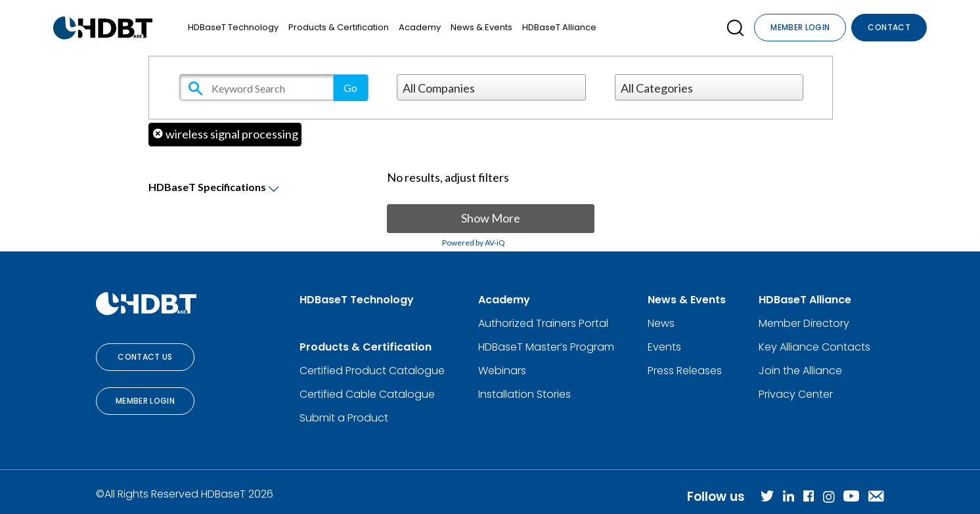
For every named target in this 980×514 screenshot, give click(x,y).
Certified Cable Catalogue (367, 394)
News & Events (481, 27)
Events (664, 347)
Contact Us (145, 357)
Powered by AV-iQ (474, 243)
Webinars (502, 371)
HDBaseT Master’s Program (546, 347)
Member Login (800, 27)
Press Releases (685, 371)
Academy (420, 27)
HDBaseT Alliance (559, 27)
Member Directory (804, 323)
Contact (889, 27)
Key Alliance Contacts (814, 347)
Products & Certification (339, 27)
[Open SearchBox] (735, 28)
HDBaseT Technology (233, 27)
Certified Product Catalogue (372, 371)
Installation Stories (524, 394)
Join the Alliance (800, 371)
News (661, 323)
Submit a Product (344, 418)
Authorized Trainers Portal (543, 323)
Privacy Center (796, 394)
